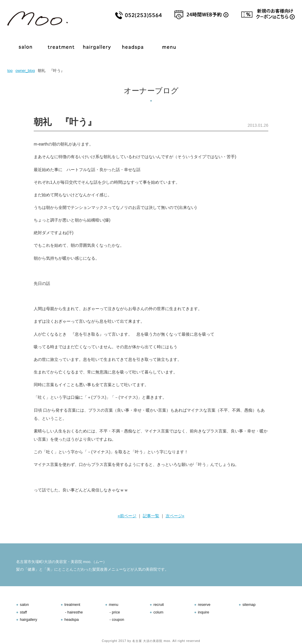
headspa (72, 620)
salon (24, 605)
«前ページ (127, 516)
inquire (203, 612)
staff (23, 612)
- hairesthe (74, 612)
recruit (159, 605)
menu (113, 605)
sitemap (249, 605)
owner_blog (25, 71)
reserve (204, 605)
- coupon (117, 620)
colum (158, 612)
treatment (72, 605)
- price (115, 612)
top (10, 71)
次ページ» (175, 516)
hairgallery (29, 620)
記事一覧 (151, 516)
